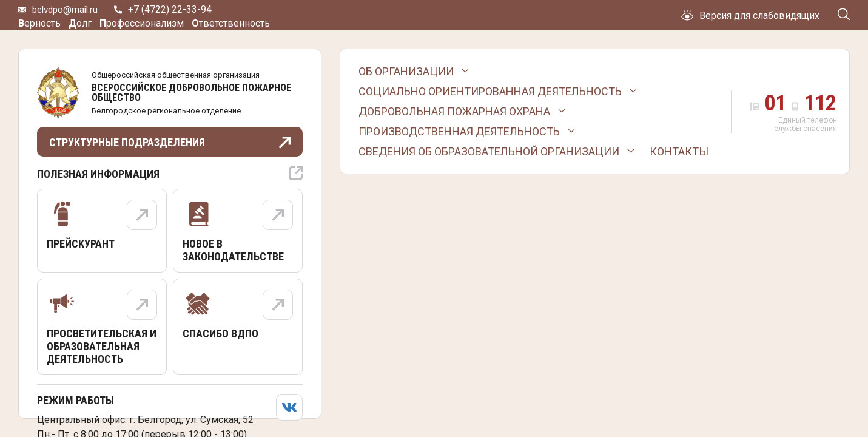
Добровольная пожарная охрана (454, 111)
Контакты (679, 151)
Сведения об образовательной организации (489, 151)
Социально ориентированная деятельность (490, 91)
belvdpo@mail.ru (67, 15)
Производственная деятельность (459, 131)
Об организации (406, 71)
